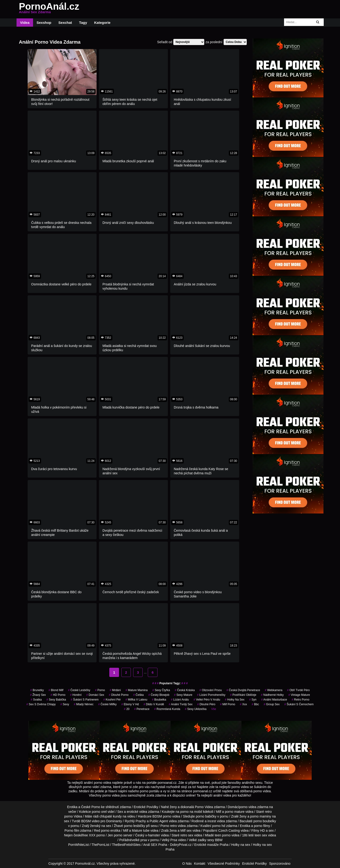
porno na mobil (191, 812)
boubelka (159, 700)
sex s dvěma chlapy (41, 704)
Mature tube (141, 830)
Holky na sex (241, 845)
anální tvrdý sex (181, 704)
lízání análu (180, 700)
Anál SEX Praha (155, 845)
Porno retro (169, 826)
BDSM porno (162, 816)
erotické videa (137, 812)
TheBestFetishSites (126, 845)
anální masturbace (274, 700)
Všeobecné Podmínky (224, 864)
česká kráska (185, 690)
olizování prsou (211, 690)
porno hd (219, 826)
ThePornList (100, 845)
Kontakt (200, 864)
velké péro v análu (207, 700)
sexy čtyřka (161, 690)
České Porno (91, 807)
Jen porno (115, 835)
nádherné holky (272, 695)
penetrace (142, 709)
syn (253, 700)
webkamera (274, 690)
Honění (76, 695)
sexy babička (56, 700)
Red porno (102, 830)
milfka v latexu (136, 700)
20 (127, 709)
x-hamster (153, 835)
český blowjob (159, 695)
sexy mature (183, 695)
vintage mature (299, 695)
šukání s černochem (299, 704)
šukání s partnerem (85, 700)
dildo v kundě (154, 704)
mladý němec (84, 704)
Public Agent (159, 821)
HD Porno (58, 695)
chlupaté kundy (110, 816)
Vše (214, 709)
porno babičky (206, 816)
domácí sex (95, 695)
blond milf (56, 690)
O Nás (187, 864)
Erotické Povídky (146, 807)
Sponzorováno (280, 864)
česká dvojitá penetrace (243, 690)
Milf (183, 830)
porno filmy (262, 826)
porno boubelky (265, 821)
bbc (255, 704)
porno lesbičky (135, 826)
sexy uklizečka (196, 709)
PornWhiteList (79, 845)
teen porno (223, 835)
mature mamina (137, 690)
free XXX (89, 835)
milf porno (228, 704)
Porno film (72, 830)
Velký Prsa (169, 840)
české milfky (107, 704)
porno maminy (261, 816)
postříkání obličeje (243, 695)
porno (100, 690)
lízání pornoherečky (211, 695)
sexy (65, 704)
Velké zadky (198, 840)
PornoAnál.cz (49, 9)
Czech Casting (229, 830)
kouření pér (112, 700)
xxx (243, 704)
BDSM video (90, 821)
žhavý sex (38, 695)
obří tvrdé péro (298, 690)
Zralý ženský (91, 826)
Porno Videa (204, 807)
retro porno (300, 700)
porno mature (235, 812)
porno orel (99, 812)
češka (138, 695)
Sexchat (65, 23)
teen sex (261, 835)
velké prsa (139, 840)
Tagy (83, 23)
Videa (25, 23)
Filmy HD (258, 830)
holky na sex (235, 700)
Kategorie (102, 23)
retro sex (187, 835)
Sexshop (44, 23)
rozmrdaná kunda (167, 709)
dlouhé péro (206, 704)
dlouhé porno (119, 695)
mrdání (115, 690)
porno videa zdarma (254, 807)
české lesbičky (79, 690)
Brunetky (37, 690)
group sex (272, 704)
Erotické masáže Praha (211, 845)
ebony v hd (130, 704)
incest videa (216, 821)
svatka (36, 700)
